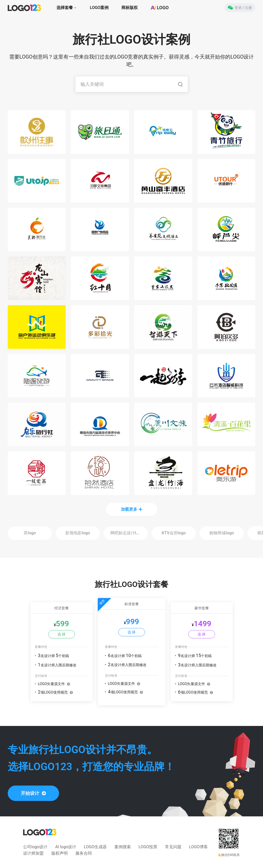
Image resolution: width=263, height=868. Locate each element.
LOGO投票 (148, 847)
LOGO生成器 (95, 847)
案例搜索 (123, 847)
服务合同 (84, 853)
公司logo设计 (35, 847)
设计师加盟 (33, 853)
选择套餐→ (67, 8)
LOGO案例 (99, 8)
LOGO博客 (198, 847)
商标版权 (130, 8)
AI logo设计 (66, 847)
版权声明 (60, 853)
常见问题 (173, 847)
